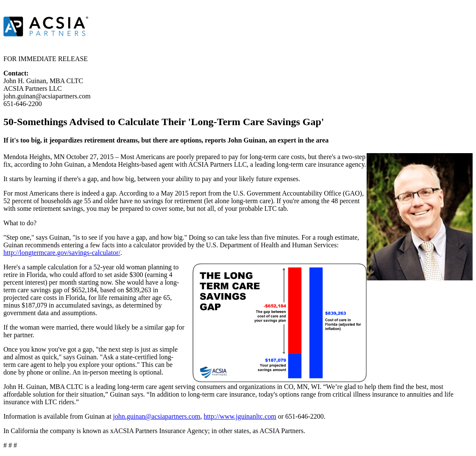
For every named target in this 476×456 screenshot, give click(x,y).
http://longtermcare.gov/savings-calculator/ (62, 253)
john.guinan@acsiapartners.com (157, 416)
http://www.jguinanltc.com (240, 416)
